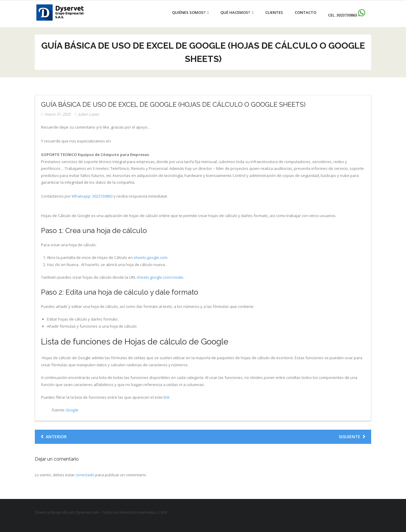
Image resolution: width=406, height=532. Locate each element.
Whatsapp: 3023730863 (92, 196)
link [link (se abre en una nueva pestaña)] (167, 397)
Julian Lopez (89, 114)
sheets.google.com (150, 257)
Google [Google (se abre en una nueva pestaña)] (72, 410)
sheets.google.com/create (160, 277)
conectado (85, 475)
